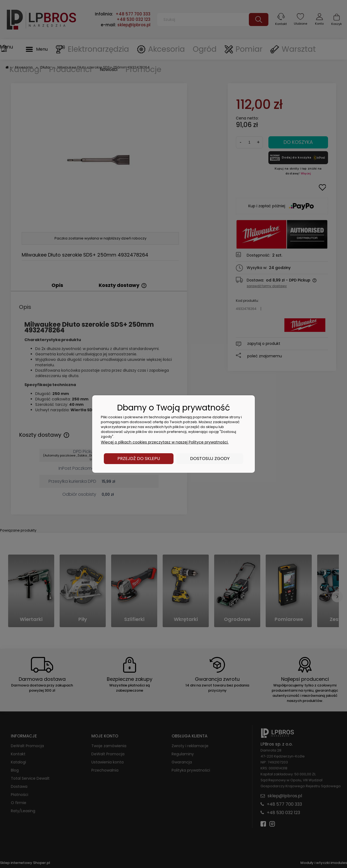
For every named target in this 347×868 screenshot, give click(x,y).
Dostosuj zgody (210, 459)
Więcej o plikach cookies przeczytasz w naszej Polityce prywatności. (165, 442)
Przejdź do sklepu (139, 459)
